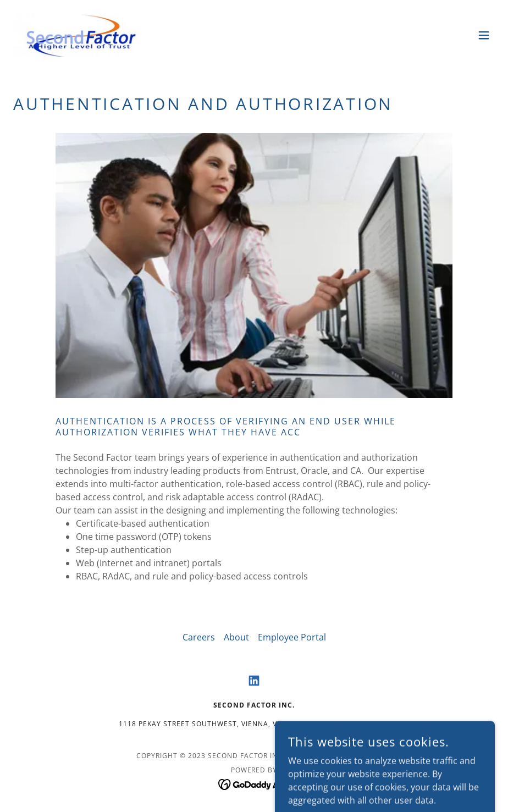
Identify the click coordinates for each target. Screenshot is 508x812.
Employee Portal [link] (292, 637)
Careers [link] (199, 637)
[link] (82, 35)
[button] (484, 35)
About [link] (236, 637)
